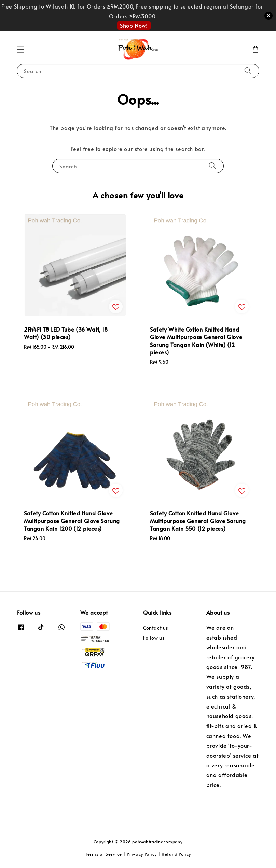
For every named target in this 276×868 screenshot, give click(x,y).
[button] (20, 49)
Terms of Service (104, 854)
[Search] (248, 71)
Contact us (156, 628)
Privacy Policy (142, 854)
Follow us (154, 638)
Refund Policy (176, 854)
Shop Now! (134, 25)
